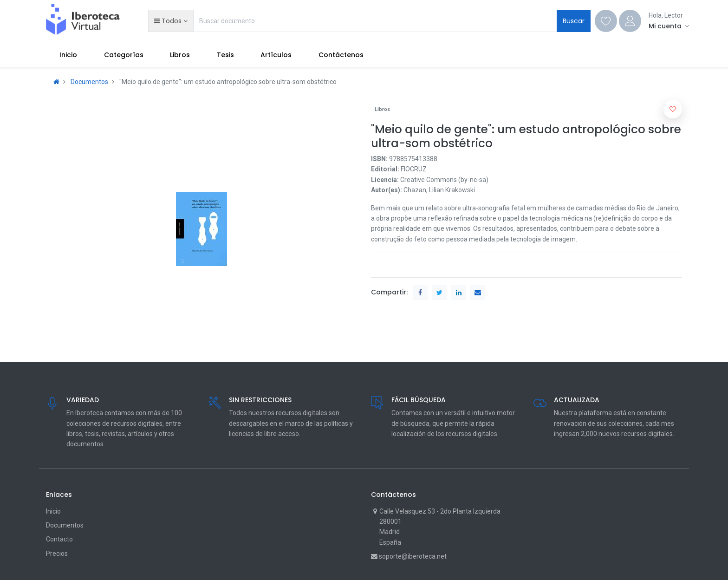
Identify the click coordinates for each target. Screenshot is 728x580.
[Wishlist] (606, 21)
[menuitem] (68, 55)
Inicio (53, 511)
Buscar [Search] (574, 21)
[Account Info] (669, 26)
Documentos (89, 82)
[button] (171, 21)
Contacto (59, 539)
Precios (57, 554)
